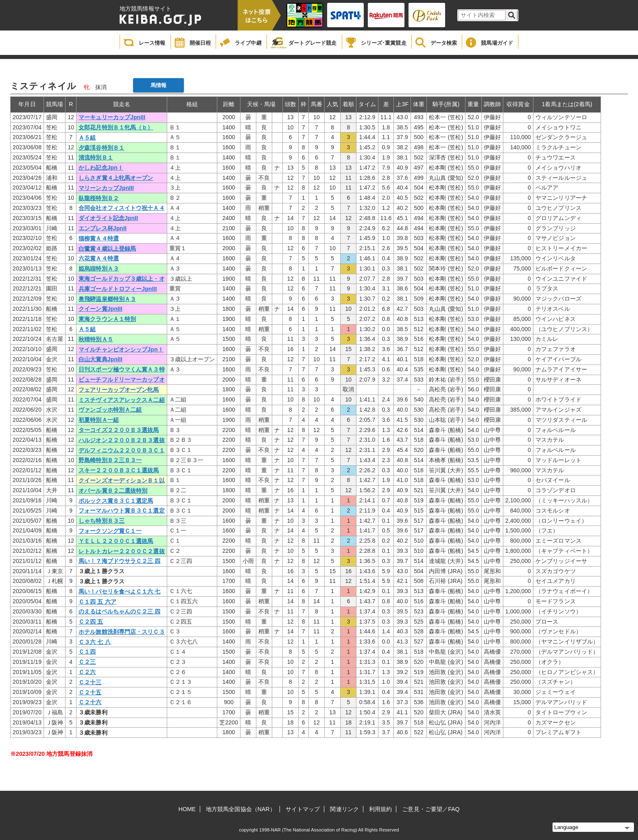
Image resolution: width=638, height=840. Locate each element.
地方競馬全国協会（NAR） (241, 809)
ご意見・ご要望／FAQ (431, 809)
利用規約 (380, 809)
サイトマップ (303, 809)
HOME (187, 809)
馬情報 (158, 85)
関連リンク (344, 809)
